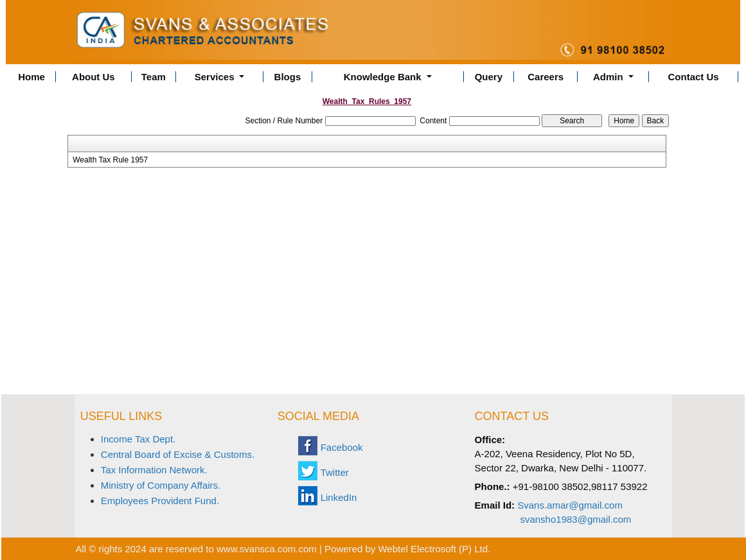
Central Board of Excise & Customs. (178, 454)
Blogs (288, 77)
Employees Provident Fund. (160, 501)
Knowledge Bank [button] (384, 77)
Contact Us (694, 77)
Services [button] (216, 77)
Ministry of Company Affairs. (161, 485)
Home (31, 77)
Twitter (335, 472)
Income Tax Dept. (138, 439)
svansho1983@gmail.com (575, 519)
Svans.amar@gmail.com (570, 505)
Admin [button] (609, 77)
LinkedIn (339, 497)
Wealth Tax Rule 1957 (110, 160)
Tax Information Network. (154, 470)
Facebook (342, 447)
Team (154, 77)
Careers (546, 77)
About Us (93, 77)
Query (489, 77)
